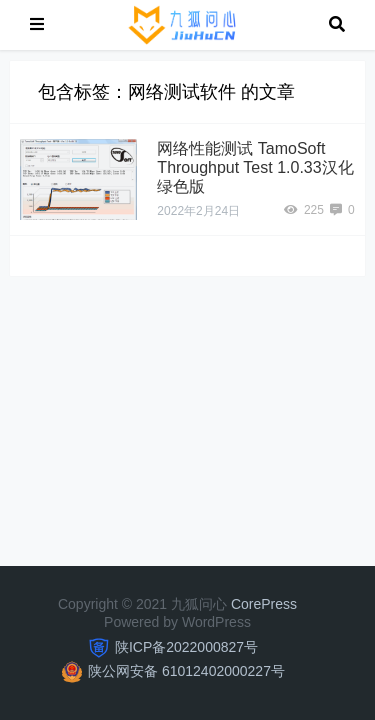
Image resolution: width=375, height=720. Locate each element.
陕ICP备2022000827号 (186, 647)
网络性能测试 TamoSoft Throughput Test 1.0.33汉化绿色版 (255, 167)
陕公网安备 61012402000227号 (186, 671)
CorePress (264, 604)
